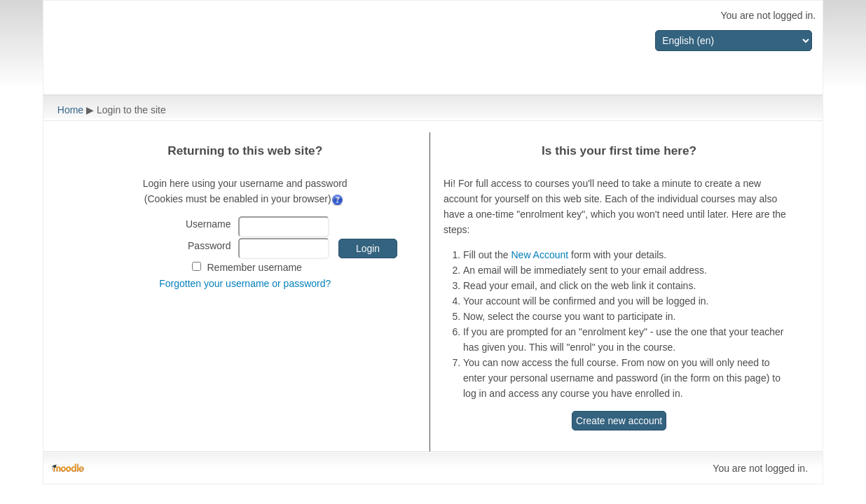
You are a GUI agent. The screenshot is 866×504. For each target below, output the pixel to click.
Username (208, 224)
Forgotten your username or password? (245, 283)
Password (209, 246)
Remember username (254, 267)
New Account (539, 255)
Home (70, 110)
